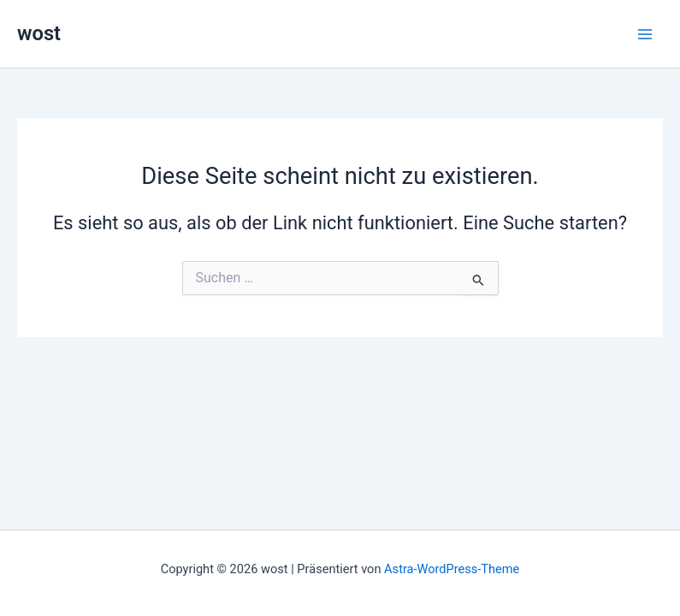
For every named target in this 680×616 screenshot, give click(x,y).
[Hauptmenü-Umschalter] (645, 34)
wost (39, 33)
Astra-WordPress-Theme (452, 569)
